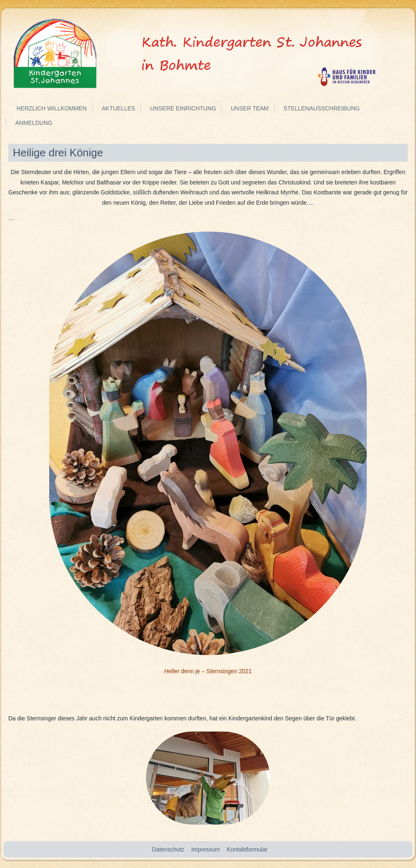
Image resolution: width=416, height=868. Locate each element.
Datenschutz (168, 849)
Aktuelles (118, 108)
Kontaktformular (247, 849)
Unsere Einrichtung (183, 108)
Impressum (205, 849)
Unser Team (250, 108)
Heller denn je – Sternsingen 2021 (208, 671)
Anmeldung (34, 123)
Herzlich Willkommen (52, 108)
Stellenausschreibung (322, 108)
